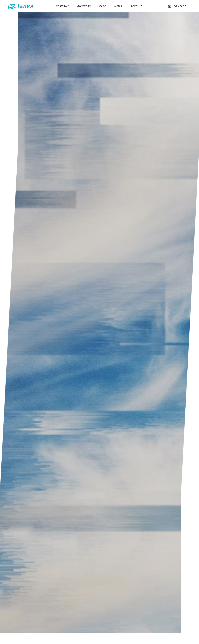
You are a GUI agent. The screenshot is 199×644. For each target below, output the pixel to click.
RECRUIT (136, 6)
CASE (102, 6)
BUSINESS (84, 6)
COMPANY (62, 6)
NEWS (118, 6)
